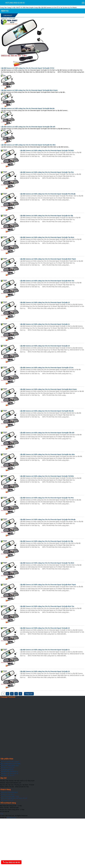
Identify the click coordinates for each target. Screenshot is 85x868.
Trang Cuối (29, 694)
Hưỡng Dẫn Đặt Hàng (7, 794)
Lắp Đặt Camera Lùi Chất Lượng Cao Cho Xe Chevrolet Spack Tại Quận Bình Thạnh (48, 259)
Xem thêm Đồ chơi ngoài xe (9, 773)
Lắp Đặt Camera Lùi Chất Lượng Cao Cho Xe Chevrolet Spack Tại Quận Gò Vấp (46, 216)
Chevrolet (12, 18)
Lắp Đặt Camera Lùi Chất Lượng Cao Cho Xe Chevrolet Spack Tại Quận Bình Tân (47, 281)
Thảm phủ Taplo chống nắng (10, 765)
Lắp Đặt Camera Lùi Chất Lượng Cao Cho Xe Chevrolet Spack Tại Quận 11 (45, 324)
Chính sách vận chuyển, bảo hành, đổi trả (14, 798)
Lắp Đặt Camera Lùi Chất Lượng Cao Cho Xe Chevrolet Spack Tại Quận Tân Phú (47, 172)
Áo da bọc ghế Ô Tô (7, 769)
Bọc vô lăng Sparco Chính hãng (11, 763)
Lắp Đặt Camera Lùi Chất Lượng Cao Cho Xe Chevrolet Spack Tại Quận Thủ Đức (47, 150)
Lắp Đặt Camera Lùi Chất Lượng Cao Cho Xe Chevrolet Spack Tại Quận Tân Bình (47, 237)
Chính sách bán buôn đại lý (9, 792)
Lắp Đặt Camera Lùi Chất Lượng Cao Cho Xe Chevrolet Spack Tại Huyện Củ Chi (28, 68)
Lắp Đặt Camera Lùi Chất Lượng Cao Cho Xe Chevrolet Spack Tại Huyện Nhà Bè (28, 108)
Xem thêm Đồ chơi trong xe (9, 771)
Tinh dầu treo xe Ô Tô (7, 767)
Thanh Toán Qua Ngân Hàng (10, 796)
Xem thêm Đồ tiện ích (7, 775)
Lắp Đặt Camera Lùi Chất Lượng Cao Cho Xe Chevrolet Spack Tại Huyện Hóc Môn (28, 145)
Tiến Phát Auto (11, 818)
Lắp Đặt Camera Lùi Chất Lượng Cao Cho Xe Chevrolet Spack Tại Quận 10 (45, 346)
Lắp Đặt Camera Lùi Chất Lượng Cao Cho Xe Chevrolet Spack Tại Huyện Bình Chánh (29, 90)
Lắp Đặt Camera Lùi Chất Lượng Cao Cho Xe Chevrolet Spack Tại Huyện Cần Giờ (28, 127)
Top (2, 814)
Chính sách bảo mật (7, 800)
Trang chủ (4, 18)
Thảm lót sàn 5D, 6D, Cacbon (10, 761)
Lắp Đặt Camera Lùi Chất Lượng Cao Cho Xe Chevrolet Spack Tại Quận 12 (45, 302)
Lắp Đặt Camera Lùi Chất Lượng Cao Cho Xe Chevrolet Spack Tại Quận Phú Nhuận (48, 194)
